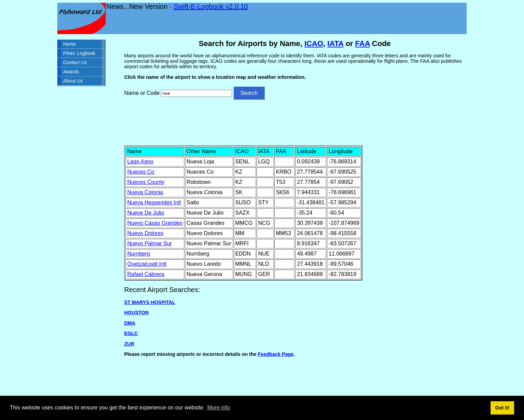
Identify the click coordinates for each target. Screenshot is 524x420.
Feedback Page (276, 354)
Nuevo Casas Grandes (155, 223)
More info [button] (219, 408)
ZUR (129, 344)
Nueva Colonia (145, 192)
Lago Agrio (140, 162)
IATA (336, 44)
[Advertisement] (295, 122)
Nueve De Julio (146, 213)
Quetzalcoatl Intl (147, 264)
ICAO (314, 44)
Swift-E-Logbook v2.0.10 (211, 6)
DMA (130, 323)
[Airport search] (196, 93)
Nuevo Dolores (145, 233)
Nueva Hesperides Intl (154, 202)
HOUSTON (136, 313)
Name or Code (142, 93)
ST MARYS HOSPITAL (150, 302)
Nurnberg (139, 254)
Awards (71, 72)
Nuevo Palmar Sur (150, 243)
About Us (73, 81)
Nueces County (146, 182)
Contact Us (75, 62)
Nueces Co (141, 172)
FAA (362, 44)
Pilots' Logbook (79, 53)
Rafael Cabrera (146, 274)
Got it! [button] (502, 408)
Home (69, 44)
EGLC (131, 333)
